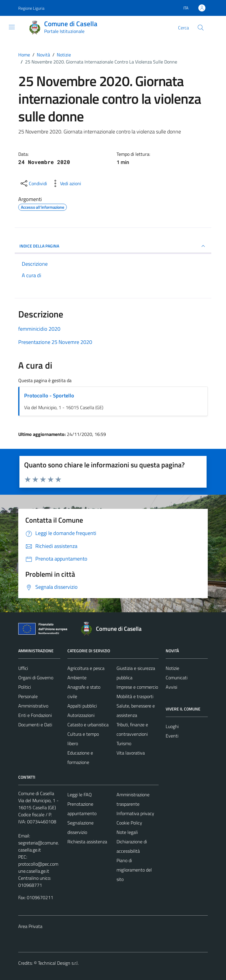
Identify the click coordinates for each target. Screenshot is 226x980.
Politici (25, 687)
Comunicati (177, 678)
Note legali (127, 832)
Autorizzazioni (81, 715)
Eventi (172, 736)
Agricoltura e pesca (86, 668)
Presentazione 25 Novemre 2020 (55, 342)
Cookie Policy (129, 823)
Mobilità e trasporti (135, 696)
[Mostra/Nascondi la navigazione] (12, 27)
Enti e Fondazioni (35, 715)
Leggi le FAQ (80, 795)
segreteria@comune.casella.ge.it (39, 846)
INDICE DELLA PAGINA (113, 246)
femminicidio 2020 (39, 329)
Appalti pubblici (82, 706)
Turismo (124, 743)
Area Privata (30, 926)
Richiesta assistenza (87, 842)
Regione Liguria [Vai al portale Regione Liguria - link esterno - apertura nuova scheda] (31, 8)
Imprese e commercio (137, 687)
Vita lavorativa (131, 753)
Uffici (23, 668)
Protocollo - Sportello (49, 395)
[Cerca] (201, 28)
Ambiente (77, 678)
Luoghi (172, 726)
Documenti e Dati (35, 725)
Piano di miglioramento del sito (134, 870)
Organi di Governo (36, 678)
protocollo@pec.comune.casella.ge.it (38, 867)
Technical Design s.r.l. (58, 963)
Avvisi (171, 687)
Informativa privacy (135, 813)
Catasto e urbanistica (88, 725)
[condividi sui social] (33, 183)
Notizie (172, 668)
